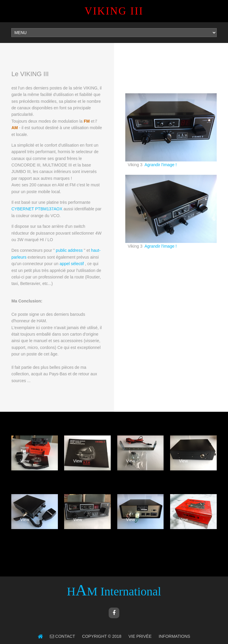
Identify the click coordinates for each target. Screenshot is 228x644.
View (25, 461)
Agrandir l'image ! (161, 165)
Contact (65, 636)
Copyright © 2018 (102, 636)
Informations (174, 636)
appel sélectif (72, 264)
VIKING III (114, 11)
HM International (114, 591)
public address (69, 250)
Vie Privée (140, 636)
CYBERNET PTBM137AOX (37, 209)
